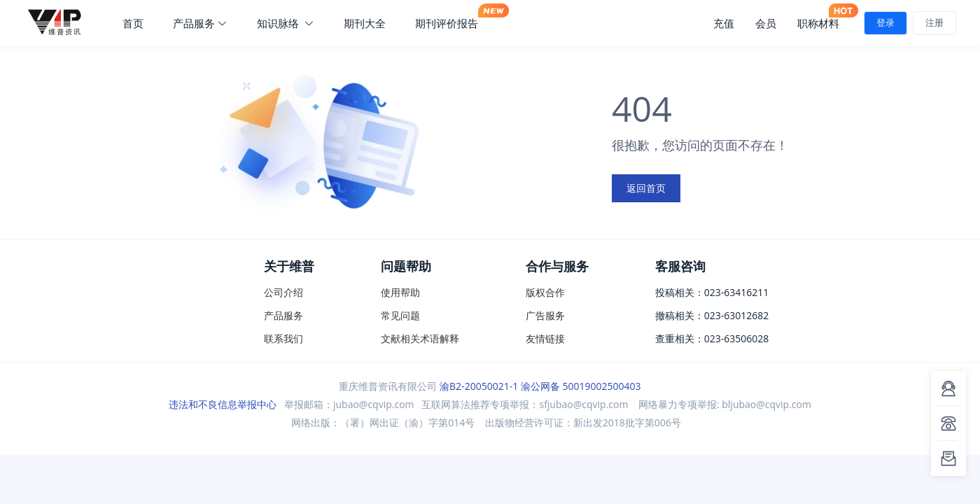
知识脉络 (286, 23)
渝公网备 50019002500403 (581, 386)
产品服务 (200, 23)
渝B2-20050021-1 (479, 386)
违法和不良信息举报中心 (223, 404)
